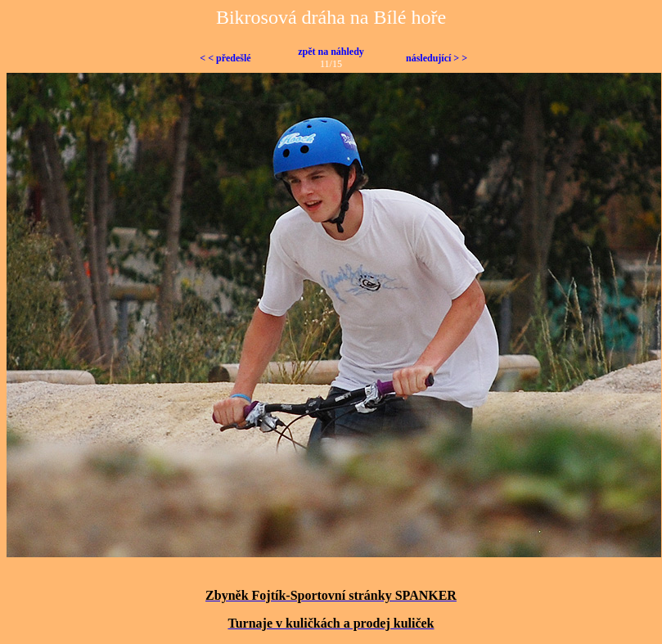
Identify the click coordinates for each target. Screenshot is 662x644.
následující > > (437, 58)
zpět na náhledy (331, 52)
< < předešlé (225, 58)
